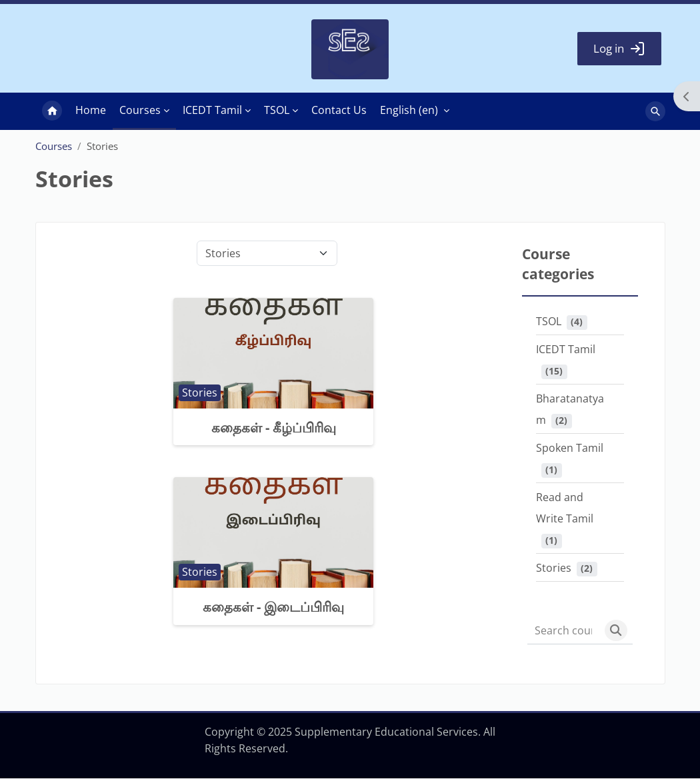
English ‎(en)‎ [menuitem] (409, 111)
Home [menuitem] (52, 112)
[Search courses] (563, 631)
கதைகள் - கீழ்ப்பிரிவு (274, 428)
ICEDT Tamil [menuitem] (212, 111)
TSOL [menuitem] (277, 111)
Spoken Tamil (570, 448)
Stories (554, 568)
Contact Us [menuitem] (339, 111)
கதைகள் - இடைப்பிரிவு (273, 607)
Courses (54, 147)
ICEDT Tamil (566, 350)
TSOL (549, 322)
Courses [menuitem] (140, 111)
